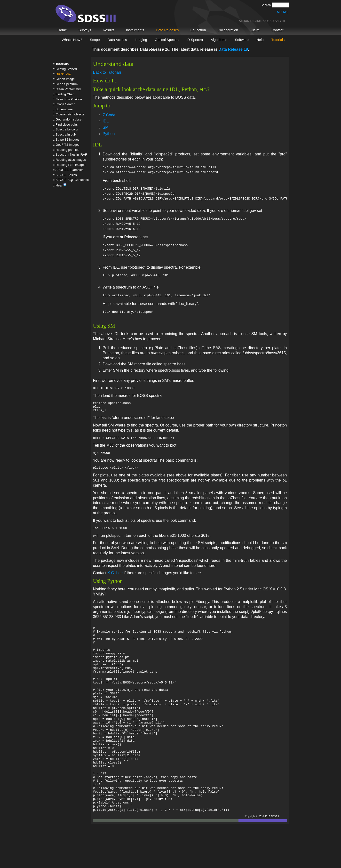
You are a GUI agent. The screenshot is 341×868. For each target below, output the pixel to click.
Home (62, 30)
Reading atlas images (71, 160)
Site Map (283, 12)
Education (198, 30)
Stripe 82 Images (67, 140)
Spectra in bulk (66, 134)
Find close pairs (67, 125)
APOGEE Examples (70, 170)
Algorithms (219, 40)
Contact (278, 30)
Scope (95, 40)
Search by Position (69, 99)
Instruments (135, 30)
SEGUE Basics (66, 175)
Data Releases (167, 30)
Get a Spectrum (67, 84)
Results (109, 30)
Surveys (85, 30)
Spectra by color (67, 129)
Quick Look (63, 74)
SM (106, 127)
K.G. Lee (115, 579)
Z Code (109, 115)
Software (242, 40)
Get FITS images (67, 145)
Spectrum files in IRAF (71, 155)
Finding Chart (65, 94)
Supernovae (64, 109)
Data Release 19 (233, 49)
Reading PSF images (70, 165)
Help (260, 40)
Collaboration (228, 30)
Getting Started (66, 69)
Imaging (141, 40)
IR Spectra (195, 40)
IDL (106, 121)
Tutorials (278, 40)
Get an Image (65, 79)
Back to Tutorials (107, 72)
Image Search (65, 104)
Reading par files (67, 150)
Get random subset (69, 119)
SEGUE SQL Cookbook (72, 180)
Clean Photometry (68, 89)
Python (109, 134)
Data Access (117, 40)
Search (266, 5)
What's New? (72, 40)
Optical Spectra (167, 40)
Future (255, 30)
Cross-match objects (70, 114)
